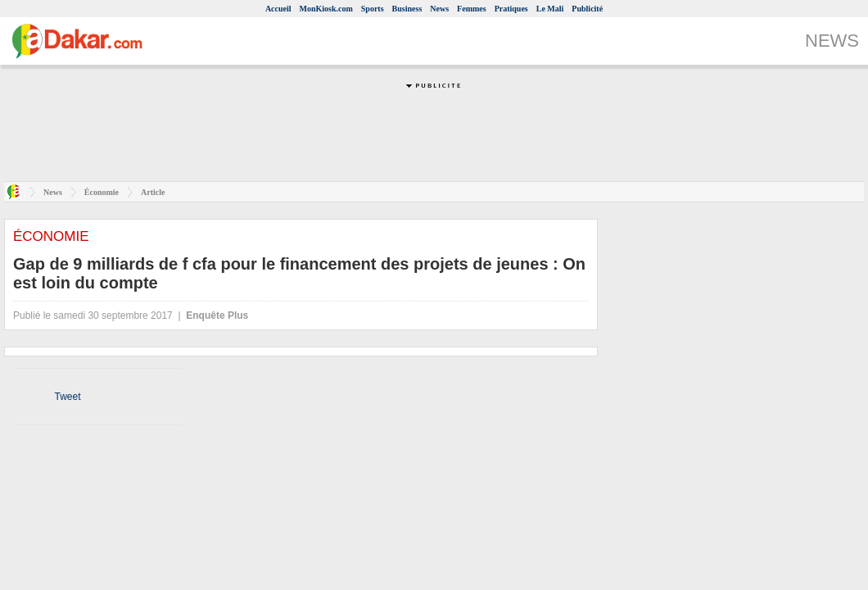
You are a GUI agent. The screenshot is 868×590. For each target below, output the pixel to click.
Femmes (472, 9)
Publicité (587, 9)
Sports (373, 9)
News (439, 9)
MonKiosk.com (326, 9)
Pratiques (511, 9)
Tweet (67, 397)
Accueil (278, 9)
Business (407, 9)
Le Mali (550, 9)
